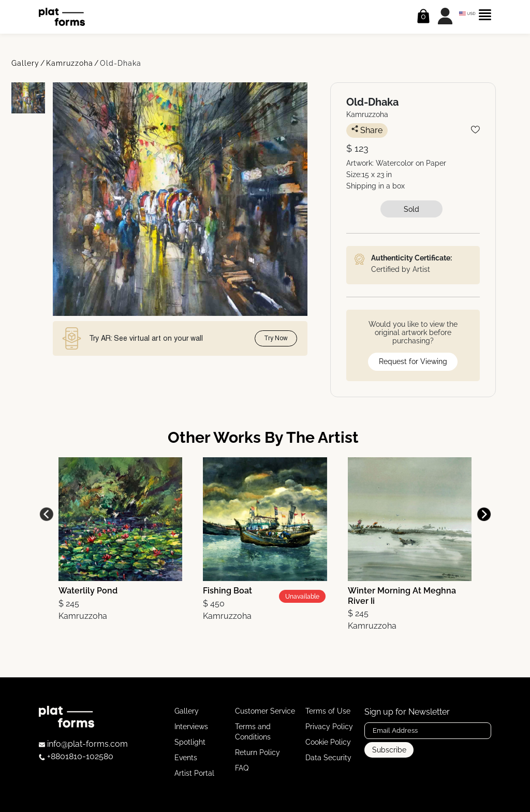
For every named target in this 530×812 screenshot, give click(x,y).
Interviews (191, 727)
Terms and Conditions (253, 732)
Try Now (276, 338)
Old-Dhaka (121, 63)
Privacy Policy (329, 727)
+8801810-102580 (76, 756)
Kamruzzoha (70, 63)
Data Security (328, 758)
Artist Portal (194, 773)
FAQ (242, 768)
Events (186, 758)
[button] (484, 514)
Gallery (25, 63)
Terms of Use (328, 711)
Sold (411, 209)
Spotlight (190, 742)
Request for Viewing (413, 361)
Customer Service (265, 711)
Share (367, 130)
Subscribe (389, 750)
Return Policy (257, 752)
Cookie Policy (328, 742)
